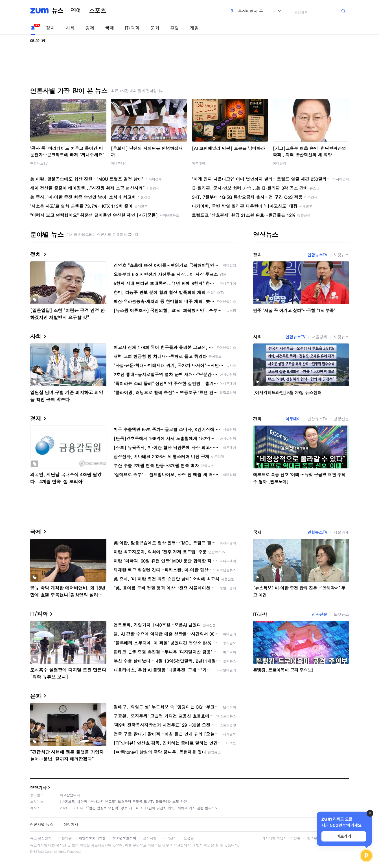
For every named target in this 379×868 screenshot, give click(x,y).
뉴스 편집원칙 (41, 838)
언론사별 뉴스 (42, 824)
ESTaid (39, 852)
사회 (70, 28)
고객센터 (170, 838)
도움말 (189, 838)
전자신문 (319, 614)
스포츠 (98, 11)
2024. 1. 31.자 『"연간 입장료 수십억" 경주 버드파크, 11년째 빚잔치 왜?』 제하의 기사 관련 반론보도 (139, 808)
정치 (51, 28)
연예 (76, 11)
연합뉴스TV (39, 163)
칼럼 (175, 28)
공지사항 (150, 838)
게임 (194, 28)
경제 (90, 28)
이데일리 (280, 163)
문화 (155, 28)
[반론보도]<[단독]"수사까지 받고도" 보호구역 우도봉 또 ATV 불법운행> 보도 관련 (123, 801)
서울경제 (319, 337)
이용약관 (65, 838)
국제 (110, 28)
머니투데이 (119, 163)
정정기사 (38, 787)
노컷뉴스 (341, 255)
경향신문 (341, 419)
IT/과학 (132, 28)
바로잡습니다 (70, 795)
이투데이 (199, 163)
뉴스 (58, 11)
